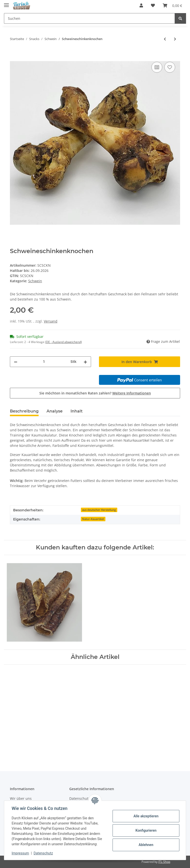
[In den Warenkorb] (14, 55)
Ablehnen (145, 845)
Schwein (35, 281)
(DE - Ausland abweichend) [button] (63, 342)
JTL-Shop (164, 862)
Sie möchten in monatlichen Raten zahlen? (95, 393)
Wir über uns (21, 798)
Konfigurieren (145, 830)
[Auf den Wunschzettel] (170, 67)
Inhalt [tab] (77, 411)
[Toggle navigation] (6, 3)
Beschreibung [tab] (24, 411)
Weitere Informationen (132, 393)
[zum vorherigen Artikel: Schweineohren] (165, 39)
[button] (141, 5)
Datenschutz (44, 853)
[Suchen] (89, 18)
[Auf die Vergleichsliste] (157, 67)
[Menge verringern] (16, 362)
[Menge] (44, 362)
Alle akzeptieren (145, 816)
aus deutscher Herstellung (99, 510)
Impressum (21, 853)
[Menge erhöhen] (85, 362)
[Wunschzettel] (153, 5)
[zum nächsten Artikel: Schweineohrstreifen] (175, 39)
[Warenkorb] (172, 5)
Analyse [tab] (55, 411)
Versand (51, 321)
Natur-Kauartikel (93, 519)
